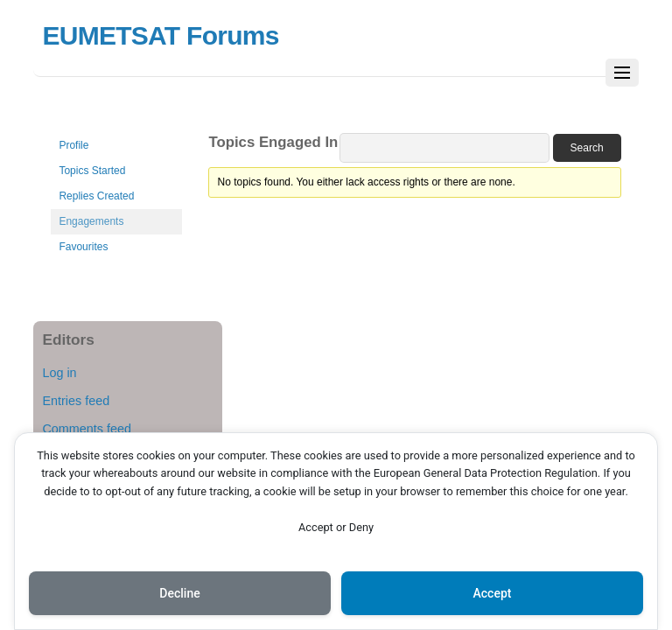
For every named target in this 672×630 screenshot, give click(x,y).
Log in (59, 373)
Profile (73, 145)
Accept (493, 593)
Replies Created (96, 196)
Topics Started (92, 171)
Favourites (83, 247)
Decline (179, 593)
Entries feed (76, 401)
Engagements (91, 221)
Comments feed (87, 429)
